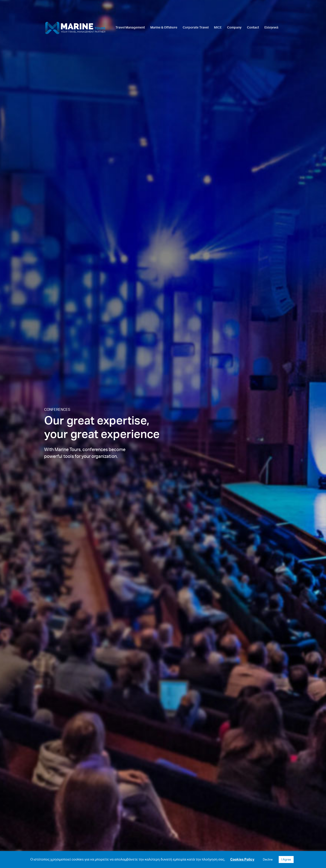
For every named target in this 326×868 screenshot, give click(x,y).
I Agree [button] (286, 859)
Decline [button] (268, 859)
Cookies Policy (242, 859)
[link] (130, 38)
